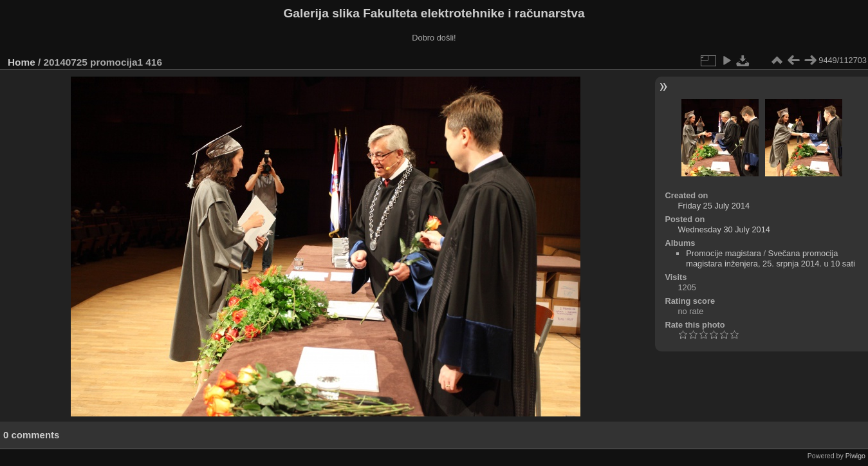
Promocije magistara (724, 253)
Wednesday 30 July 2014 (724, 229)
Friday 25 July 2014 (714, 206)
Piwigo (855, 456)
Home (22, 62)
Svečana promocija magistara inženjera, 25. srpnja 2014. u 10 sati (771, 258)
